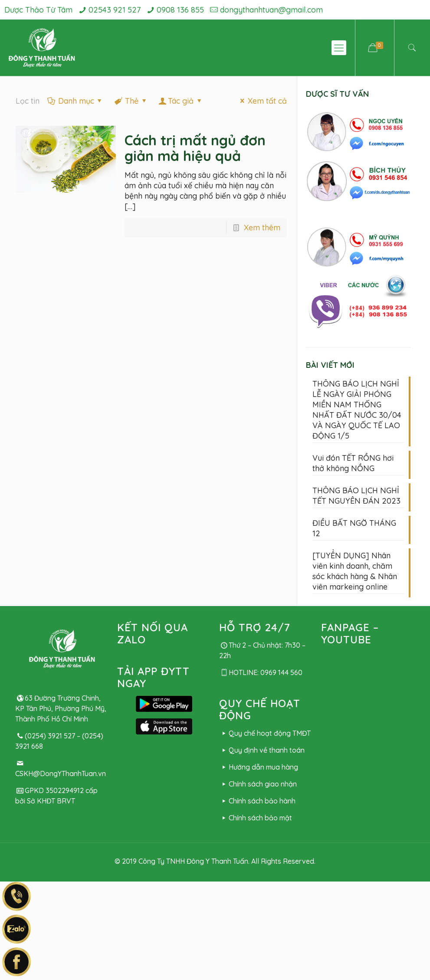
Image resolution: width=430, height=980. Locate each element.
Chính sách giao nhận (258, 784)
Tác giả (181, 101)
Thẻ (131, 101)
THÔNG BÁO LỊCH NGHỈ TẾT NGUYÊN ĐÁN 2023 (356, 496)
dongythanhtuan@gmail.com (271, 10)
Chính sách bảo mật (256, 818)
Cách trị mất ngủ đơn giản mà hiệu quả (195, 148)
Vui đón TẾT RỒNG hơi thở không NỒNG (353, 463)
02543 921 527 (115, 10)
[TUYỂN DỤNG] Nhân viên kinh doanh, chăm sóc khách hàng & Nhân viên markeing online (355, 571)
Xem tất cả (262, 101)
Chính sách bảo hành (257, 801)
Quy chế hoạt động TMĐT (265, 733)
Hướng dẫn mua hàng (259, 767)
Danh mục (75, 101)
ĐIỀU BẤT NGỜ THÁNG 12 (354, 528)
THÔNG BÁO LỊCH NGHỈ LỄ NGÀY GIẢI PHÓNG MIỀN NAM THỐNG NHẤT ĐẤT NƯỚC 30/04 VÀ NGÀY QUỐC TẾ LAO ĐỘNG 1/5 (357, 410)
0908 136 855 (180, 10)
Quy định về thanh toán (262, 750)
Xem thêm (262, 228)
